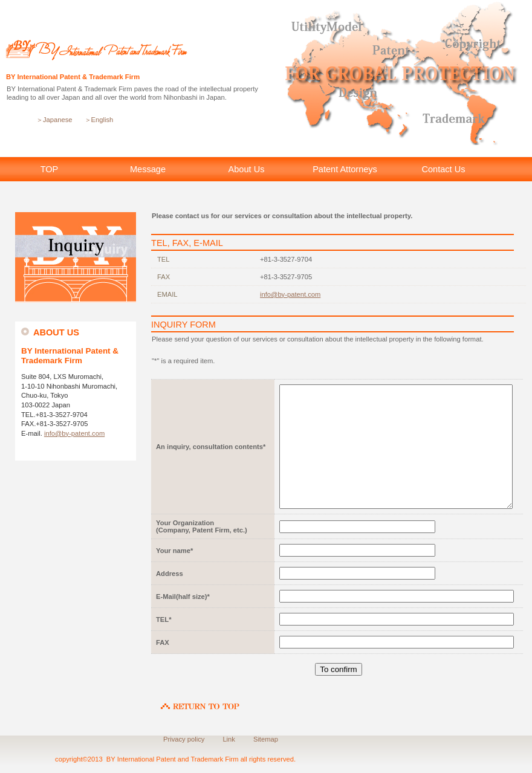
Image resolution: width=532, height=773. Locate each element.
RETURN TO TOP (200, 700)
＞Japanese (54, 120)
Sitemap (266, 739)
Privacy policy (184, 739)
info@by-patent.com (74, 433)
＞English (99, 120)
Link (229, 739)
